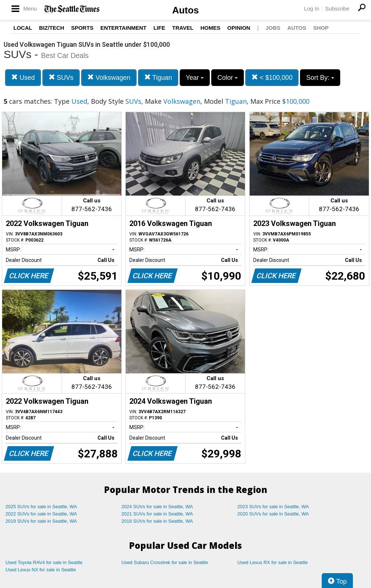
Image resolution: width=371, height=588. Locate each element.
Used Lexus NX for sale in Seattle (41, 570)
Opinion (239, 28)
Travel (183, 28)
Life (159, 28)
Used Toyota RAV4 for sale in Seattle (44, 562)
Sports (82, 28)
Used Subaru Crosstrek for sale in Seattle (165, 562)
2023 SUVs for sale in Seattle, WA (273, 507)
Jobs (273, 28)
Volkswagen (109, 77)
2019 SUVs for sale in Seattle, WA (41, 521)
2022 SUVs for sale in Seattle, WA (41, 514)
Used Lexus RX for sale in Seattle (272, 562)
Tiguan (158, 77)
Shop (321, 28)
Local (23, 28)
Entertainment (123, 28)
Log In (312, 9)
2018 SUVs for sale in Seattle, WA (157, 521)
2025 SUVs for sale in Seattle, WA (41, 507)
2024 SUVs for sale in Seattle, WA (157, 507)
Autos (185, 10)
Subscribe (337, 9)
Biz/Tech (52, 28)
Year (195, 78)
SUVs (61, 77)
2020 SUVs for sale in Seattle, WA (273, 514)
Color (228, 78)
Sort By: (320, 78)
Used (23, 77)
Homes (210, 28)
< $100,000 (272, 77)
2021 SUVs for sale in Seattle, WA (157, 514)
